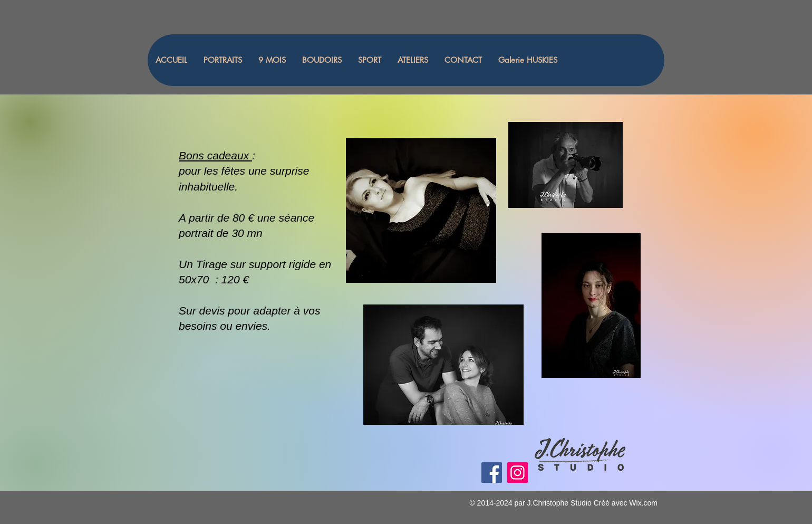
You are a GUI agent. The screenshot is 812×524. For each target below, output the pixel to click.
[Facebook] (492, 473)
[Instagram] (518, 473)
